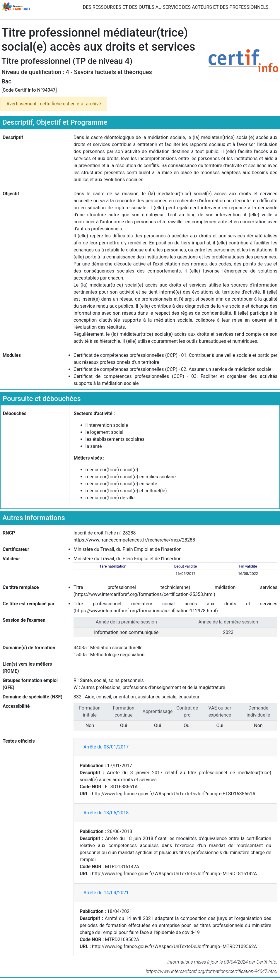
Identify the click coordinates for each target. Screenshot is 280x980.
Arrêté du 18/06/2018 (106, 813)
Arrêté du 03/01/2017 (106, 747)
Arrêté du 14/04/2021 (106, 893)
